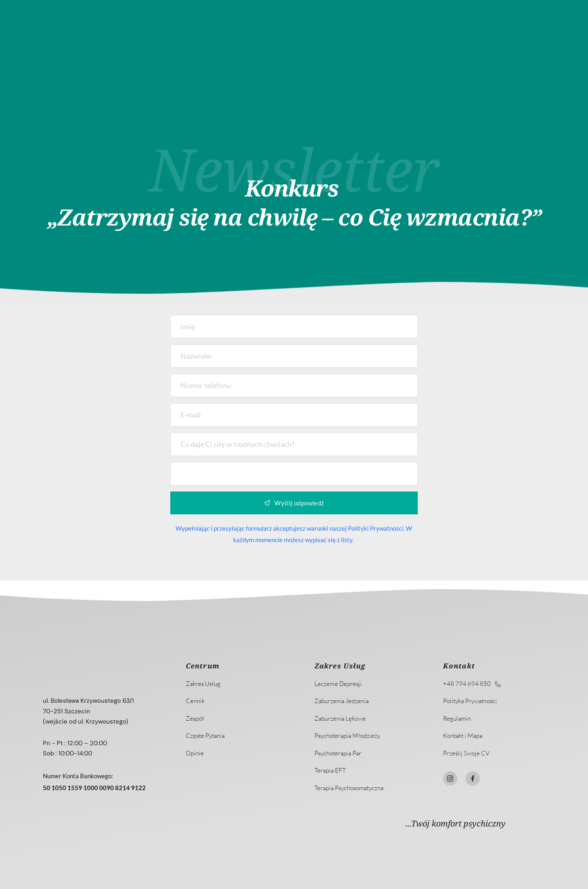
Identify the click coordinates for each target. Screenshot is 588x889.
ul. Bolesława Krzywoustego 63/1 (88, 701)
